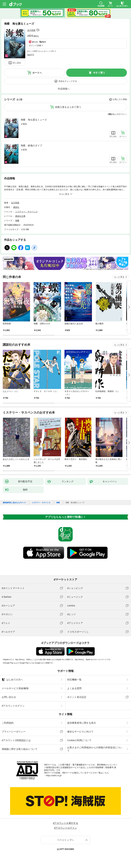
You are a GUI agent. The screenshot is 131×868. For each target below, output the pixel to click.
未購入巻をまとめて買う (68, 107)
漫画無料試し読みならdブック (14, 503)
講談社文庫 (20, 216)
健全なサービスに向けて (80, 732)
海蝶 (17, 221)
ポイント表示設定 (77, 697)
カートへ (37, 73)
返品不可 (31, 55)
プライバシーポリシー (14, 732)
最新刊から (122, 114)
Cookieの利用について (79, 740)
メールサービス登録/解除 (15, 688)
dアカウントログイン (13, 706)
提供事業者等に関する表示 (82, 723)
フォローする (38, 30)
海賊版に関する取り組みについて (20, 749)
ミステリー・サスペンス (26, 212)
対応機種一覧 (74, 680)
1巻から (111, 114)
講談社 (16, 207)
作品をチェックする (68, 81)
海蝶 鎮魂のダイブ (31, 145)
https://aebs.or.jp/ (54, 776)
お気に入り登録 (120, 99)
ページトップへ (65, 840)
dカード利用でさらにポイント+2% (41, 51)
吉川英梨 (31, 30)
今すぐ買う (99, 73)
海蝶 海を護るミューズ (34, 120)
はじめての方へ (12, 680)
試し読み (17, 63)
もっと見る (119, 277)
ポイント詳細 (35, 45)
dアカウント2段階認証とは (16, 740)
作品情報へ (64, 89)
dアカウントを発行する (65, 823)
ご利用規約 (8, 723)
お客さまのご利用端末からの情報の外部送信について (95, 749)
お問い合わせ (9, 697)
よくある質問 (74, 688)
